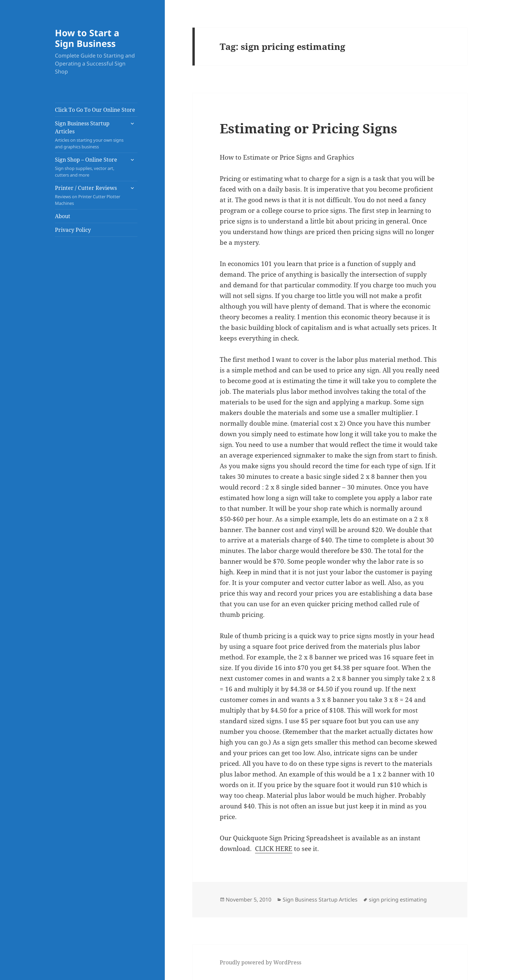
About (63, 216)
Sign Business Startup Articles (90, 135)
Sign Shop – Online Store (90, 167)
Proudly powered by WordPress (261, 962)
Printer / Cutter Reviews (90, 195)
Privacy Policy (73, 230)
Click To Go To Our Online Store (95, 110)
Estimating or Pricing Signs (308, 128)
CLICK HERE (274, 849)
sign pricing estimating (398, 900)
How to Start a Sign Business (87, 38)
